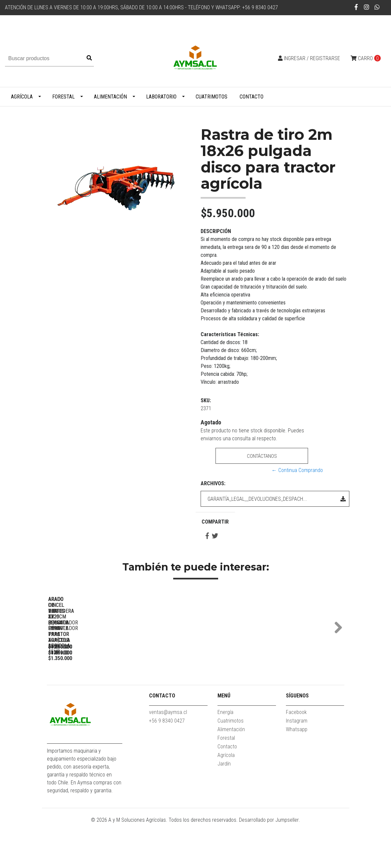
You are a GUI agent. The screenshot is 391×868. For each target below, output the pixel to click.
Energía (225, 756)
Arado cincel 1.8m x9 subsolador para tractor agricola (278, 690)
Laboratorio (161, 97)
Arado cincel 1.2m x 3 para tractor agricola (93, 690)
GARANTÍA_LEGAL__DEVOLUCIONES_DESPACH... (277, 499)
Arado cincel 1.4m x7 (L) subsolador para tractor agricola (186, 690)
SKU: (206, 400)
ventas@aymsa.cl (168, 756)
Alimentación (110, 97)
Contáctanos (262, 456)
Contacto (252, 97)
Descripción (216, 231)
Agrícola (22, 97)
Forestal (63, 97)
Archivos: (213, 483)
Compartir (215, 522)
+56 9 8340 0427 (167, 765)
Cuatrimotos (212, 97)
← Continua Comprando (297, 470)
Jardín (224, 808)
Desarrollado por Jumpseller (269, 864)
